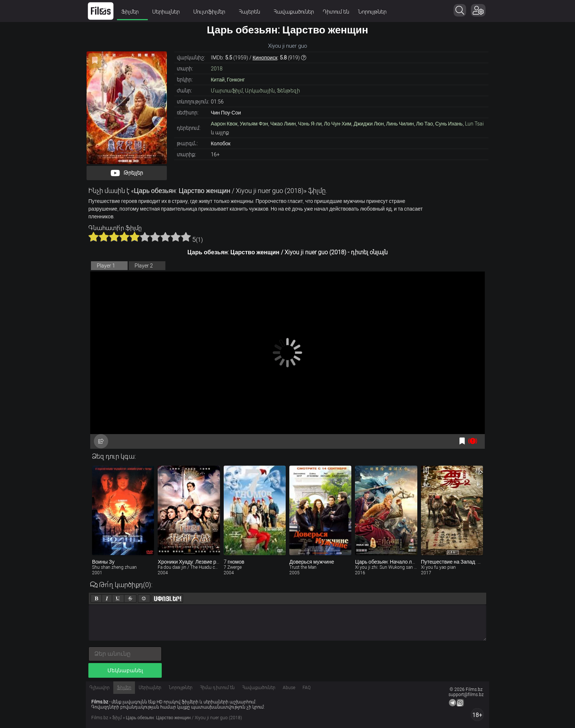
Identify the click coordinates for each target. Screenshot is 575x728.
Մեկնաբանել (125, 670)
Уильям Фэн (254, 124)
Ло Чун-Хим (338, 124)
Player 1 (106, 266)
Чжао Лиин (283, 124)
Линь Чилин (400, 124)
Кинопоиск (265, 58)
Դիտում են (336, 12)
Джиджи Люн (369, 124)
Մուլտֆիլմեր (212, 12)
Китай (218, 80)
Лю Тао (425, 124)
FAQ (307, 688)
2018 (217, 69)
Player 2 (144, 266)
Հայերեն (252, 12)
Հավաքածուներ (294, 12)
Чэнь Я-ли (310, 124)
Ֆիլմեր (132, 12)
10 (186, 237)
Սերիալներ (168, 12)
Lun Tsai (474, 124)
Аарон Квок (224, 124)
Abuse (289, 688)
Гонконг (236, 80)
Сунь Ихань (449, 124)
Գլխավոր (100, 688)
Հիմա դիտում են (217, 688)
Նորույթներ (372, 12)
